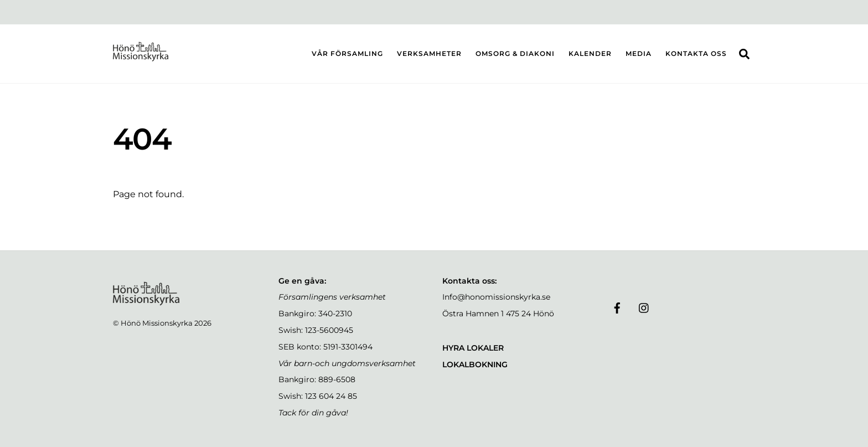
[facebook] (617, 307)
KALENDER (590, 53)
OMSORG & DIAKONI (515, 53)
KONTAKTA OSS (696, 53)
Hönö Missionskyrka (157, 323)
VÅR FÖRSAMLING (347, 53)
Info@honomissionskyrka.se (496, 297)
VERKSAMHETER (429, 53)
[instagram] (644, 307)
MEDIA (639, 53)
